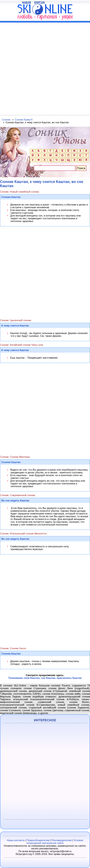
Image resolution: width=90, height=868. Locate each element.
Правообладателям (38, 840)
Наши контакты (16, 840)
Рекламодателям (61, 840)
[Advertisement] (45, 68)
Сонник (6, 120)
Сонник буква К (24, 120)
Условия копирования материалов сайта (55, 842)
